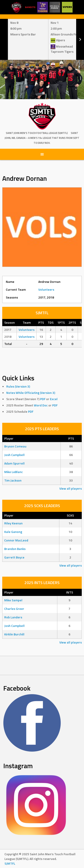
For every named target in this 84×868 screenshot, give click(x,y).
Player (9, 438)
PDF (43, 399)
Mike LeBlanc (14, 472)
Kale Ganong (13, 532)
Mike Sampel (13, 600)
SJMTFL (10, 863)
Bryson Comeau (15, 446)
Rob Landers (13, 617)
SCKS (70, 515)
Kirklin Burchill (14, 634)
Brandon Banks (15, 549)
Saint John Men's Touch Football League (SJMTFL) (37, 133)
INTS (70, 592)
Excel (54, 399)
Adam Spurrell (14, 463)
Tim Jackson (13, 480)
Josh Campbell (14, 455)
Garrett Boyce (14, 557)
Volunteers (46, 289)
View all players (71, 488)
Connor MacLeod (16, 540)
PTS (71, 438)
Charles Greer (14, 609)
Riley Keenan (13, 523)
